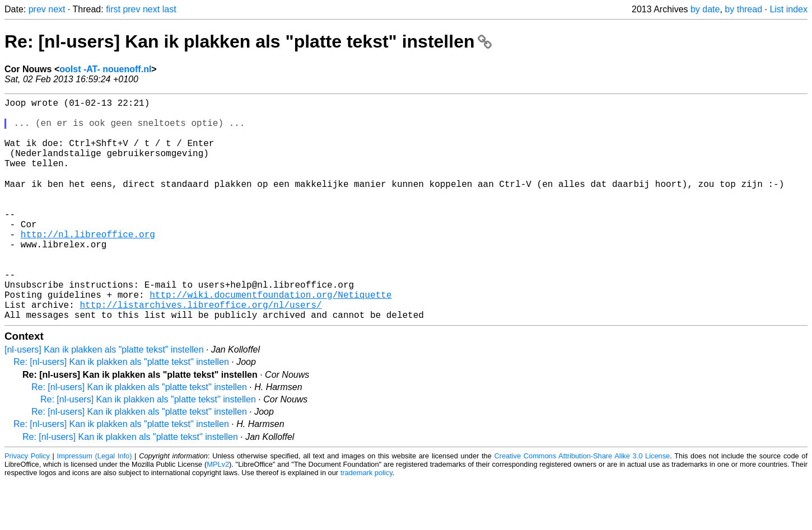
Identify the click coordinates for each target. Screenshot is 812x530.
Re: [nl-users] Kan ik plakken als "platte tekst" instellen (248, 41)
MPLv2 (218, 513)
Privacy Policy (27, 505)
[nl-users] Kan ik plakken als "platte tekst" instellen (104, 398)
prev (37, 9)
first (113, 9)
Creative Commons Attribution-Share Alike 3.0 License (582, 505)
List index (788, 9)
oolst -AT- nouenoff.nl (105, 69)
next (57, 9)
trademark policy (367, 521)
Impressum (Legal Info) (95, 505)
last (169, 9)
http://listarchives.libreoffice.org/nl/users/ (200, 351)
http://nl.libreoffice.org (88, 265)
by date (705, 9)
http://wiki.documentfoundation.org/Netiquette (270, 339)
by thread (743, 9)
